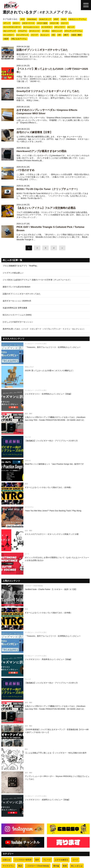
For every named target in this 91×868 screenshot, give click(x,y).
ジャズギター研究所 (23, 860)
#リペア (34, 35)
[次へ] (62, 248)
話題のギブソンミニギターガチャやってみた (42, 50)
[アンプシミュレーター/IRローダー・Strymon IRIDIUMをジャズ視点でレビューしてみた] (45, 782)
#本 (59, 35)
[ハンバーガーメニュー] (86, 5)
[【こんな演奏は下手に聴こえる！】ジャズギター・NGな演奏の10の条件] (45, 759)
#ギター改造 (42, 23)
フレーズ (47, 860)
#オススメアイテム (56, 12)
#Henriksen (32, 19)
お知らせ (6, 860)
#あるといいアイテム (77, 19)
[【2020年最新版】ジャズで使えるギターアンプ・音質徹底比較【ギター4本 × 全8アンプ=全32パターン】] (45, 736)
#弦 (53, 35)
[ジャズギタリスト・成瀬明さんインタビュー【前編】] (45, 806)
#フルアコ (23, 31)
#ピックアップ (10, 31)
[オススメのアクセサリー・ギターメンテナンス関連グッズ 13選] (45, 540)
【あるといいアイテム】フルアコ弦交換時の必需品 (46, 208)
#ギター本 (54, 23)
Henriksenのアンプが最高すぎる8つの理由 (41, 151)
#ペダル (46, 31)
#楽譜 (6, 39)
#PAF (56, 19)
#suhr (64, 19)
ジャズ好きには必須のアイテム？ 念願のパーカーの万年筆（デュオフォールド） (37, 280)
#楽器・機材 (76, 35)
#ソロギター (47, 27)
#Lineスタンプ (45, 19)
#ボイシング (57, 31)
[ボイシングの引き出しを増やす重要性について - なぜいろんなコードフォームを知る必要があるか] (45, 564)
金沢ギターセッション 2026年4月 (17, 301)
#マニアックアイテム (73, 31)
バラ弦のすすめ (25, 170)
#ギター (16, 23)
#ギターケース (28, 23)
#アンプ (7, 23)
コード (75, 860)
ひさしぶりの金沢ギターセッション (18, 322)
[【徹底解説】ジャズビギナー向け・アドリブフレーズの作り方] (45, 447)
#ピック (71, 27)
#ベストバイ (34, 31)
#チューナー (60, 27)
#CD (22, 19)
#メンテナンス (23, 35)
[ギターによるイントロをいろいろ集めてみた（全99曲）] (45, 493)
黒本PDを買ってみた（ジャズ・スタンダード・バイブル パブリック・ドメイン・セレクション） (44, 329)
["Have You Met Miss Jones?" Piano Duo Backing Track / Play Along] (45, 517)
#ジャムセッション (31, 27)
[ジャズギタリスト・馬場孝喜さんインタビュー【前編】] (45, 665)
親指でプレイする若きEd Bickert (16, 287)
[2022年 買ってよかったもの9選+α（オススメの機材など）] (45, 377)
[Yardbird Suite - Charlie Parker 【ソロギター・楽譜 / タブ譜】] (45, 595)
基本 (37, 860)
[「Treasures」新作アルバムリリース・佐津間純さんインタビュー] (45, 353)
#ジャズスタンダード (12, 27)
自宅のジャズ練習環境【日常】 (34, 132)
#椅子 (66, 35)
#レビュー (45, 35)
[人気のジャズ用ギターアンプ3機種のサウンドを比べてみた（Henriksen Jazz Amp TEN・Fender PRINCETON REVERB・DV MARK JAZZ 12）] (45, 423)
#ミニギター (9, 35)
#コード (64, 23)
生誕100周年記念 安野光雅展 (15, 308)
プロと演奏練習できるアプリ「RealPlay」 (21, 266)
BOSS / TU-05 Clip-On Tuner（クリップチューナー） (48, 189)
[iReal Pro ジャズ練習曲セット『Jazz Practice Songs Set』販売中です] (45, 470)
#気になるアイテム (19, 39)
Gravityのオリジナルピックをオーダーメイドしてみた (48, 91)
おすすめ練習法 (62, 860)
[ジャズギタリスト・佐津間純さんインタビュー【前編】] (45, 400)
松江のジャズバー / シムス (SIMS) (17, 315)
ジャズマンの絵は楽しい (13, 273)
